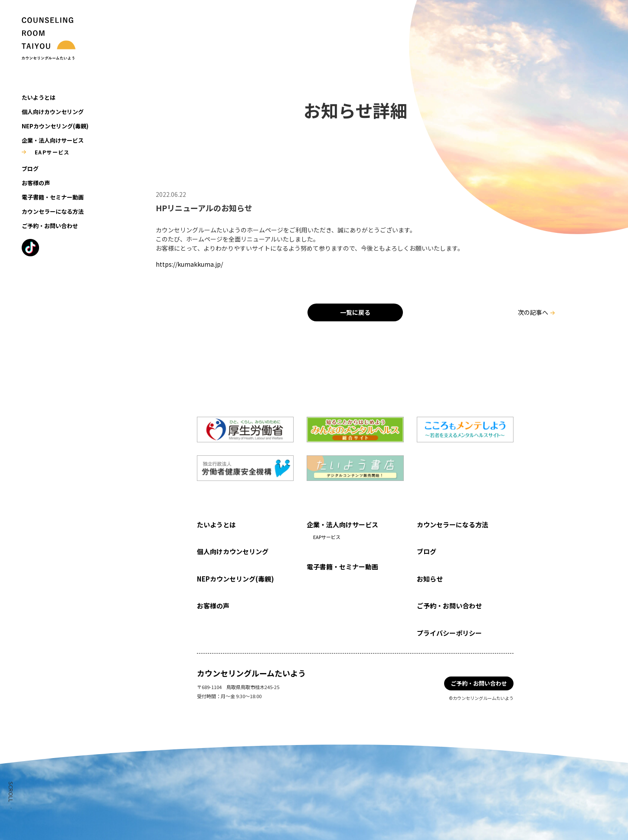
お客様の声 (36, 183)
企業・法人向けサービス (53, 140)
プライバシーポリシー (449, 633)
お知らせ (430, 579)
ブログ (30, 168)
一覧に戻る (355, 312)
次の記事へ (533, 312)
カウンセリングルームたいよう (251, 673)
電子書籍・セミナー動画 (53, 197)
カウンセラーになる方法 (53, 211)
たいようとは (39, 97)
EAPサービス (52, 152)
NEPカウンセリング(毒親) (55, 126)
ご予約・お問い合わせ (50, 226)
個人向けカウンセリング (53, 112)
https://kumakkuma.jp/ (189, 264)
